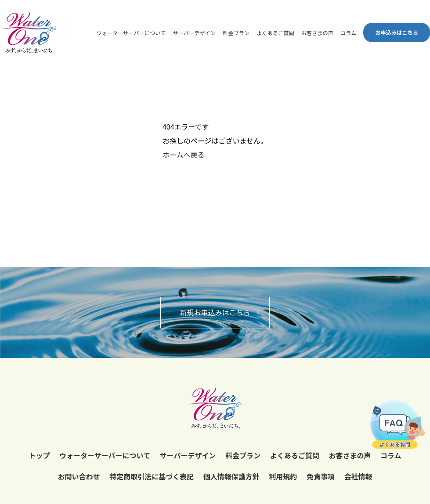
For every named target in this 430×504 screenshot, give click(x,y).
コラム (348, 33)
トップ (39, 455)
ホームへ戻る (184, 155)
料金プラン (236, 33)
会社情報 (358, 476)
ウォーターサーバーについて (131, 33)
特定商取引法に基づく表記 (152, 476)
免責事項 (321, 476)
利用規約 (283, 476)
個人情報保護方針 (231, 476)
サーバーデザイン (194, 33)
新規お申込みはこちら (215, 312)
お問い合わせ (79, 476)
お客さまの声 (317, 33)
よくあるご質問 (275, 33)
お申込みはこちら (397, 32)
